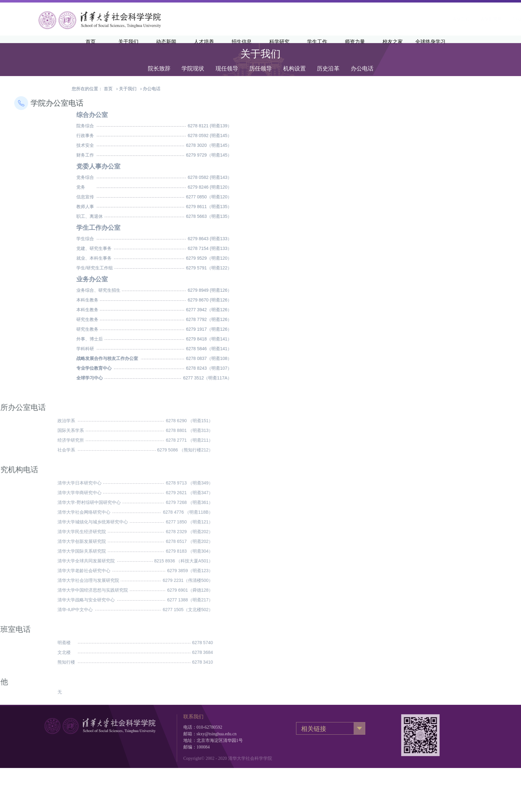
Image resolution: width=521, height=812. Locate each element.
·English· (442, 19)
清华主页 (383, 19)
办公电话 (362, 60)
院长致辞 (159, 60)
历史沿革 (328, 60)
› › (132, 89)
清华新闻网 (413, 19)
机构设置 (294, 60)
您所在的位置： (87, 89)
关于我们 (128, 89)
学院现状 (193, 60)
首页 (108, 89)
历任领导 (260, 60)
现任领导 (227, 60)
